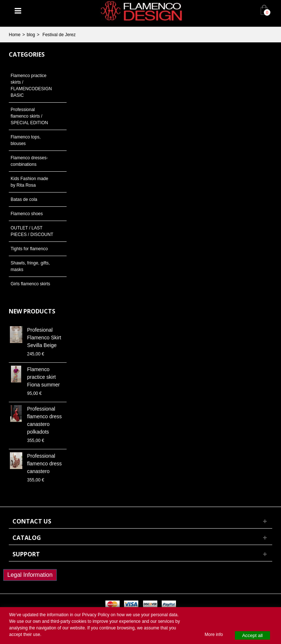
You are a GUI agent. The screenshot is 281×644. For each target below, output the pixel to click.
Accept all (252, 635)
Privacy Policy (96, 615)
